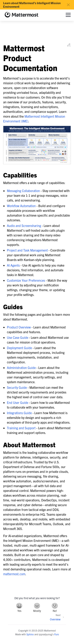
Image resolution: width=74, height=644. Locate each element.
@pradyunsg (45, 634)
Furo (57, 634)
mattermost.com (14, 574)
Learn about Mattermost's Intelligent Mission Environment (32, 5)
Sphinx (30, 634)
